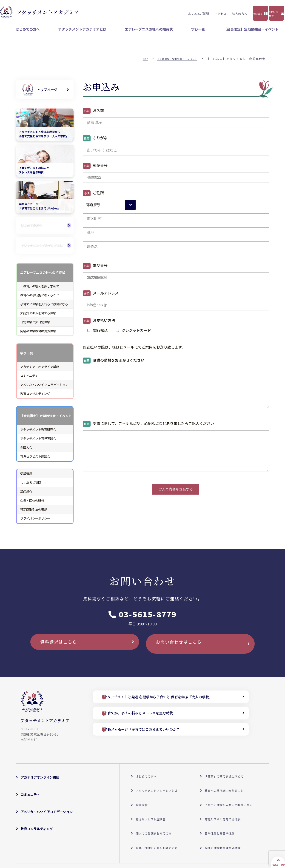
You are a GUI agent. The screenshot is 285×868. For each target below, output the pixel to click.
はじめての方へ (81, 32)
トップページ (47, 93)
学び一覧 (216, 32)
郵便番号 (95, 169)
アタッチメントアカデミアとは (124, 32)
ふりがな (95, 142)
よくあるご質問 (137, 12)
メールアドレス (101, 296)
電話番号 (95, 269)
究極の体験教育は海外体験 (38, 334)
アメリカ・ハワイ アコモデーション (44, 388)
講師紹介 (26, 495)
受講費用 (26, 477)
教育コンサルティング (35, 397)
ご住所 (93, 196)
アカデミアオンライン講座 (40, 778)
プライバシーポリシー (35, 522)
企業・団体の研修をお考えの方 (157, 817)
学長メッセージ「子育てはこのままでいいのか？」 (156, 736)
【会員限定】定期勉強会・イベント (257, 32)
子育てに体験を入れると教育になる (44, 307)
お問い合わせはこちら (185, 649)
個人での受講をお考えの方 (154, 809)
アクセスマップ (77, 839)
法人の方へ (178, 12)
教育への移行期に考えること (40, 298)
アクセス (159, 12)
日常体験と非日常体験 (35, 325)
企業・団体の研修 (32, 504)
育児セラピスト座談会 (35, 460)
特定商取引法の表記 (34, 513)
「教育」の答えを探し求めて (40, 289)
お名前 (93, 114)
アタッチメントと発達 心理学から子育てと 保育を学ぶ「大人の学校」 (172, 702)
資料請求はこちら (64, 649)
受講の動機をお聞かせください (114, 364)
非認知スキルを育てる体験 (38, 316)
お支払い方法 (99, 324)
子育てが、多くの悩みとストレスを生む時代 (150, 719)
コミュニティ (29, 379)
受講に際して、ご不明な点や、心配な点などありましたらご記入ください (148, 427)
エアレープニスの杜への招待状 (178, 32)
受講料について (106, 839)
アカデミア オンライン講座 (40, 370)
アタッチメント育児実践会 (38, 442)
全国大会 (26, 451)
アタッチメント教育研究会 (38, 433)
